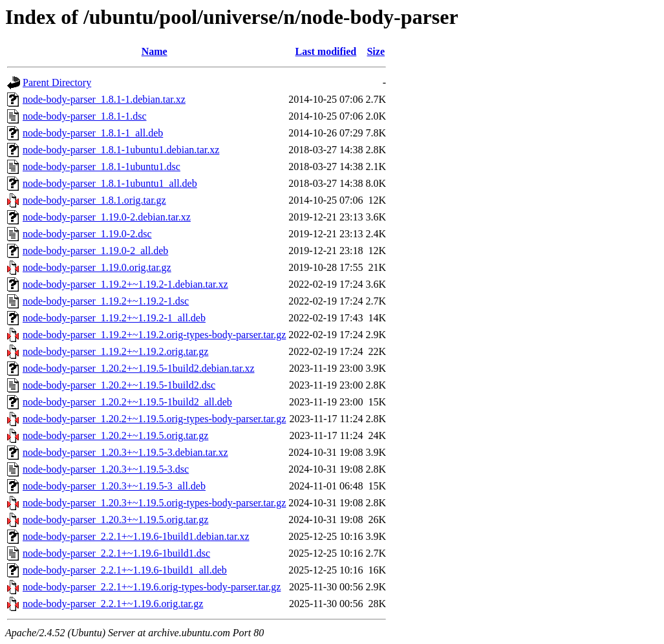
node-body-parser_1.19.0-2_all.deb (95, 251)
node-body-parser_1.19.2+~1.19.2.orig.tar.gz (115, 351)
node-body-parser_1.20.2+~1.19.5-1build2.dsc (119, 385)
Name (155, 51)
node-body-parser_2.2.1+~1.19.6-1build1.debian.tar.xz (136, 536)
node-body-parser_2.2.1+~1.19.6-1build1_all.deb (125, 570)
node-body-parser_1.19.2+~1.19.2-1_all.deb (114, 318)
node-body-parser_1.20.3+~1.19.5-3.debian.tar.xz (125, 452)
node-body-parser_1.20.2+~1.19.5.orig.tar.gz (115, 435)
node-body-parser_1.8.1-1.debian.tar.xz (104, 99)
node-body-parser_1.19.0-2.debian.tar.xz (107, 217)
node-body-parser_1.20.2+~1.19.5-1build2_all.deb (127, 402)
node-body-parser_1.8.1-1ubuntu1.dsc (102, 166)
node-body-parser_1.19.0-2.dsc (87, 234)
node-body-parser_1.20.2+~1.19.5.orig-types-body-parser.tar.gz (154, 419)
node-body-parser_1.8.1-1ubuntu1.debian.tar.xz (121, 150)
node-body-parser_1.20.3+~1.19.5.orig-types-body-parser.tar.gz (154, 503)
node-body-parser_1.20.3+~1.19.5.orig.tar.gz (115, 520)
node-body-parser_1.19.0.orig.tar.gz (97, 267)
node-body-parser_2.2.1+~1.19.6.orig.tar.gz (113, 604)
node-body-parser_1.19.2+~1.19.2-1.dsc (106, 301)
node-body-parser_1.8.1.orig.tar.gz (94, 200)
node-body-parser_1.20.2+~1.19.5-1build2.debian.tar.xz (138, 368)
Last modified (326, 51)
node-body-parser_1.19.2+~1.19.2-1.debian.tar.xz (125, 284)
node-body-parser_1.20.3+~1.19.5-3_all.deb (114, 486)
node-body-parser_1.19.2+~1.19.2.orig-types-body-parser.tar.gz (154, 335)
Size (376, 51)
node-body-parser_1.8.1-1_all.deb (93, 133)
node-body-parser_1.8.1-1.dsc (85, 116)
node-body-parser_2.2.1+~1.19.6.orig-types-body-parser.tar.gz (152, 587)
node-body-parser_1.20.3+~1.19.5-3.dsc (106, 469)
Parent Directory (57, 82)
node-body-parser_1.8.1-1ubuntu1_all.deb (110, 183)
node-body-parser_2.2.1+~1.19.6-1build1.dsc (116, 553)
